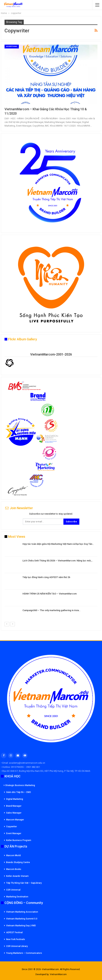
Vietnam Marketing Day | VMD (21, 926)
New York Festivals (16, 939)
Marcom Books (14, 869)
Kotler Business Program (19, 840)
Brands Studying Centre (18, 862)
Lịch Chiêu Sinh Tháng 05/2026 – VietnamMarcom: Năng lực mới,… (58, 561)
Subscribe (71, 522)
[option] (51, 582)
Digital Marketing (15, 799)
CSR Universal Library (17, 946)
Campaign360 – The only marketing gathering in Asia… (51, 610)
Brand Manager (14, 806)
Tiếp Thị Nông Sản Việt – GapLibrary (24, 883)
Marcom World (13, 855)
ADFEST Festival (14, 932)
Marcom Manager (15, 820)
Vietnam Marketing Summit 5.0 (22, 919)
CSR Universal (13, 890)
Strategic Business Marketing (19, 785)
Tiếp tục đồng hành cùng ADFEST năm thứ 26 (46, 577)
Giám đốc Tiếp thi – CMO (19, 792)
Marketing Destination (17, 897)
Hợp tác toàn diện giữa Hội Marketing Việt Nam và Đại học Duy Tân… (58, 544)
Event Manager (14, 833)
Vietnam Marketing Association (22, 912)
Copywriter (12, 827)
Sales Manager (14, 813)
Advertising (12, 46)
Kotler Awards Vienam (17, 876)
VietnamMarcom (58, 974)
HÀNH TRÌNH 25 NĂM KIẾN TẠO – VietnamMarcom (50, 594)
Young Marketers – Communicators (24, 953)
